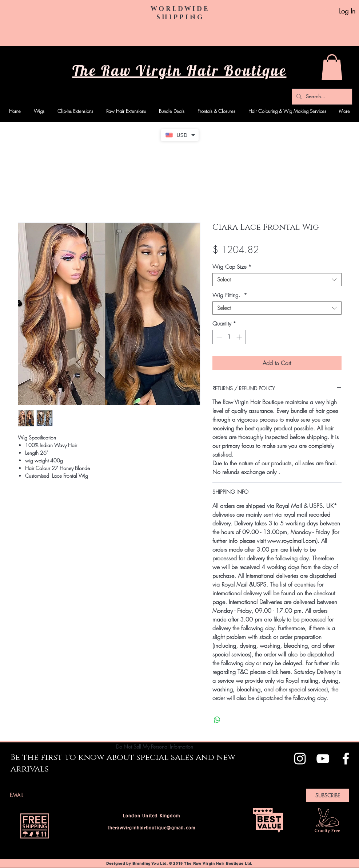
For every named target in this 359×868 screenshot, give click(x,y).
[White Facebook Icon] (346, 759)
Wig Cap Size (232, 267)
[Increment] (240, 337)
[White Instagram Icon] (300, 759)
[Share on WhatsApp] (217, 720)
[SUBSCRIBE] (328, 795)
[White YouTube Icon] (323, 759)
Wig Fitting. (230, 295)
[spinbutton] (229, 337)
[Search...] (321, 97)
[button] (332, 67)
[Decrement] (218, 337)
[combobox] (277, 280)
